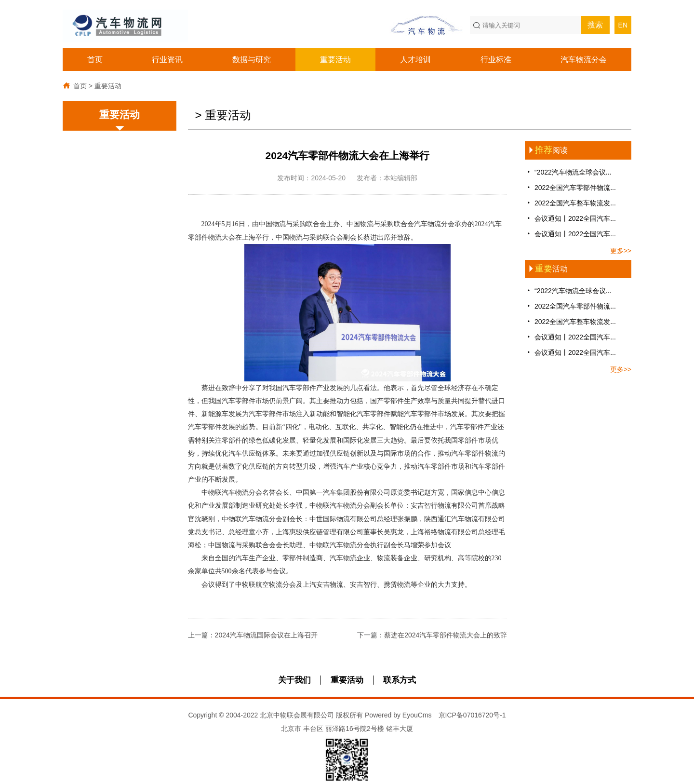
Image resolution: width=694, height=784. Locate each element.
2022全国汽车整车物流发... (570, 203)
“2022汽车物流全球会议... (568, 172)
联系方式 (400, 680)
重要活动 (335, 60)
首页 (95, 60)
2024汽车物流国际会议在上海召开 (266, 635)
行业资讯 (167, 60)
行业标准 (496, 60)
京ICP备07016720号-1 (472, 715)
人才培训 (415, 60)
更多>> (621, 251)
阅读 (546, 150)
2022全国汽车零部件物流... (570, 187)
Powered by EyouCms (397, 715)
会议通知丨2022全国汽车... (570, 218)
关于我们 (294, 680)
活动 (546, 269)
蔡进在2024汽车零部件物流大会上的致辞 (446, 635)
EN (623, 25)
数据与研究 (252, 60)
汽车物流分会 (584, 60)
